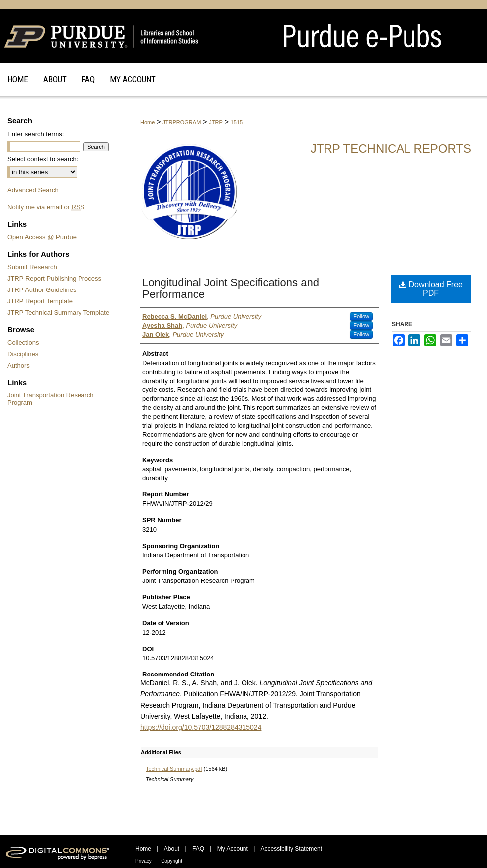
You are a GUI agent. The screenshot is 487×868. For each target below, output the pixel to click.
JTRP (216, 122)
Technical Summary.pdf (174, 769)
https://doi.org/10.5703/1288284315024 (201, 727)
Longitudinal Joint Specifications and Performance (231, 288)
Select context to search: (43, 159)
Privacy (143, 861)
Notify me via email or (46, 207)
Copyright (172, 861)
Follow (361, 316)
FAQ (198, 849)
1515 (237, 122)
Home (147, 122)
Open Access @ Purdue (42, 237)
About (172, 849)
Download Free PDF (431, 289)
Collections (23, 342)
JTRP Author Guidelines (42, 290)
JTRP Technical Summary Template (58, 313)
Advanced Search (33, 190)
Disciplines (23, 354)
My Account (233, 849)
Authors (19, 365)
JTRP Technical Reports (391, 148)
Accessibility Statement (291, 849)
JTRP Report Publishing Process (54, 278)
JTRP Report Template (40, 301)
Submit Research (32, 267)
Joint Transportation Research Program (50, 399)
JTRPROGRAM (182, 122)
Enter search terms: (36, 134)
